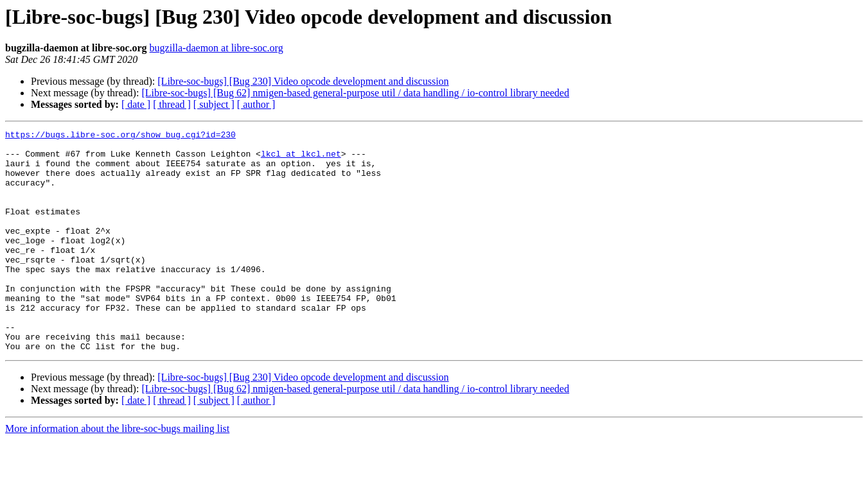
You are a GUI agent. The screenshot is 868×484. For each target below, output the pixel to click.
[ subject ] (214, 104)
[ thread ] (172, 104)
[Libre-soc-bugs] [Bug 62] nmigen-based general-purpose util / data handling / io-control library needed (355, 93)
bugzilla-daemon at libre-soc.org (217, 48)
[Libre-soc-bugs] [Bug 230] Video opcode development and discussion (303, 81)
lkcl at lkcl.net (301, 159)
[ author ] (256, 104)
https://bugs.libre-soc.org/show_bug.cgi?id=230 (120, 136)
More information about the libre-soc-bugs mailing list (117, 473)
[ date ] (136, 104)
